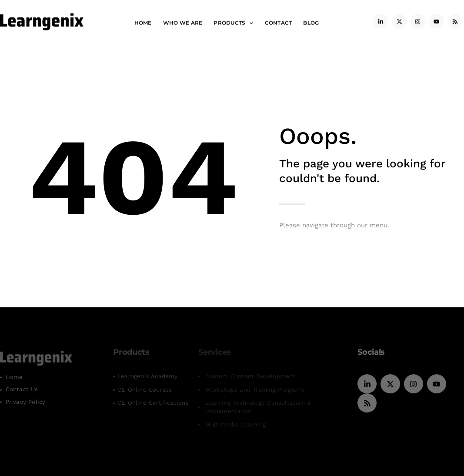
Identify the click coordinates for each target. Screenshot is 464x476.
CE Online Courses (145, 390)
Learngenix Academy (148, 376)
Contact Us (22, 389)
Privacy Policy (26, 402)
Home (143, 21)
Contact (279, 21)
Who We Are (183, 21)
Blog (311, 21)
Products (233, 21)
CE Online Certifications (153, 403)
